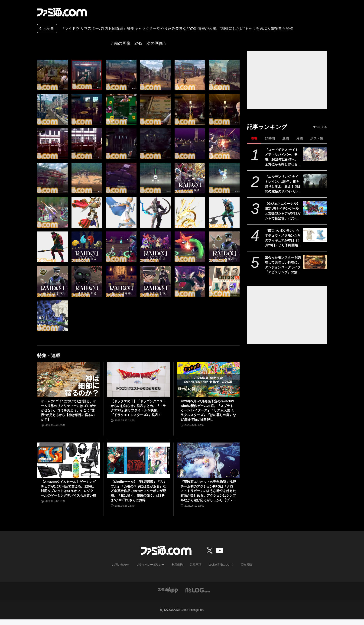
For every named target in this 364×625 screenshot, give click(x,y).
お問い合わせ (120, 565)
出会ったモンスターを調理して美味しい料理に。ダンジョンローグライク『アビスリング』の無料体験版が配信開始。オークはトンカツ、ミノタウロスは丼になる (283, 265)
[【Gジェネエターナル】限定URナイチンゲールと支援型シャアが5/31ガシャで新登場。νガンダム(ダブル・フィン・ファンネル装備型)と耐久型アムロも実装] (315, 208)
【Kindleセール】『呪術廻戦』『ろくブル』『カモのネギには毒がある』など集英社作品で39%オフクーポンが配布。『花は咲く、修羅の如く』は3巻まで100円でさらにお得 (138, 491)
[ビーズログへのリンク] (198, 590)
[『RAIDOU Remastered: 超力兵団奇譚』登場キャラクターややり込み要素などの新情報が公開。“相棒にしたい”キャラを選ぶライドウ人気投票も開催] (52, 75)
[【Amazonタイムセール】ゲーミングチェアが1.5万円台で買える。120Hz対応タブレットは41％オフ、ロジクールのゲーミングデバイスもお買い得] (69, 460)
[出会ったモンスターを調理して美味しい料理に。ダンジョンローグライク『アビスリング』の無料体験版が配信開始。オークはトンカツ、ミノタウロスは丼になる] (315, 262)
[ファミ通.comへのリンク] (62, 12)
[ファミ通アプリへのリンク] (168, 590)
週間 (286, 138)
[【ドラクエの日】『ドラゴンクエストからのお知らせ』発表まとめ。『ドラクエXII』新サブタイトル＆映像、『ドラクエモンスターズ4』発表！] (138, 380)
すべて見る (320, 127)
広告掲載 (246, 565)
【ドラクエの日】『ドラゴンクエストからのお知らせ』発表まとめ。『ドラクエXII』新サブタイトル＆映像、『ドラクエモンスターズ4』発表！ (138, 408)
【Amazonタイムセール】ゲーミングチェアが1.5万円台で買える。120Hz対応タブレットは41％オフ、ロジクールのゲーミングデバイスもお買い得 (68, 489)
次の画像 (155, 43)
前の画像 (122, 43)
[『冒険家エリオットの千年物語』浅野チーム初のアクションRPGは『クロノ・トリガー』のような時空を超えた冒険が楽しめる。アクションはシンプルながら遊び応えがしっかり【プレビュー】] (208, 460)
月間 (299, 138)
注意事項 (196, 565)
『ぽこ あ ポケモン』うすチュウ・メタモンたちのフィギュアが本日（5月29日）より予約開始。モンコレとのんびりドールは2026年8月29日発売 (283, 238)
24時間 (270, 138)
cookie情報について (221, 565)
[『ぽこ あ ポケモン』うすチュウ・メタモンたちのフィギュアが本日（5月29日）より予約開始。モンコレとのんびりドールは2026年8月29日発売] (315, 235)
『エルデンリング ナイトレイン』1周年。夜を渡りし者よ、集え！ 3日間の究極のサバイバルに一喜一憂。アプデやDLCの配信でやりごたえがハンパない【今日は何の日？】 (283, 184)
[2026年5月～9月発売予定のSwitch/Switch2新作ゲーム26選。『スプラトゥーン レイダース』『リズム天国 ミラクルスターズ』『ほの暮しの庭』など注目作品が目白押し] (208, 380)
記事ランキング (267, 127)
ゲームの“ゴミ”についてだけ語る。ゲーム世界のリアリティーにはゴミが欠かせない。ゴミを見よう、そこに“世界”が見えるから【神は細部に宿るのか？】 (68, 410)
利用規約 (177, 565)
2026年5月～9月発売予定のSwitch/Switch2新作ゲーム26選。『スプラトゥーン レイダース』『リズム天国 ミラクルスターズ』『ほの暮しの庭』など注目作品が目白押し (208, 410)
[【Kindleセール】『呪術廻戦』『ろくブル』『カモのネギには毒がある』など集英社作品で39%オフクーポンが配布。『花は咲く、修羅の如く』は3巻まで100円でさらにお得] (138, 460)
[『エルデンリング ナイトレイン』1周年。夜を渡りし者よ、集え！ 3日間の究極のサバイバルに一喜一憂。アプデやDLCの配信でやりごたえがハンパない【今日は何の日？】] (315, 181)
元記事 (46, 29)
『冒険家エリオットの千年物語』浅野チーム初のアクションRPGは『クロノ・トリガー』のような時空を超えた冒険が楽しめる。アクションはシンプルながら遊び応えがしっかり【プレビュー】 (208, 491)
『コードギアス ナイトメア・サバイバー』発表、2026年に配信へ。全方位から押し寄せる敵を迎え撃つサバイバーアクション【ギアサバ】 (283, 157)
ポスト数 (317, 138)
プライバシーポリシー (150, 565)
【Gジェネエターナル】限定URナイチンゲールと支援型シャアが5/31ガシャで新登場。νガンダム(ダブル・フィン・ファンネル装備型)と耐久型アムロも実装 (283, 211)
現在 (254, 138)
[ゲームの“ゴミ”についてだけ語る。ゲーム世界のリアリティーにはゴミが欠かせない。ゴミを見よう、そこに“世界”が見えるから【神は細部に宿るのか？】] (69, 380)
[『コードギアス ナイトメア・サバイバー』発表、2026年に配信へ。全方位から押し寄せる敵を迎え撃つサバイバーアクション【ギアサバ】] (315, 154)
